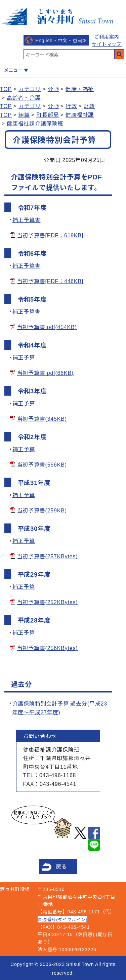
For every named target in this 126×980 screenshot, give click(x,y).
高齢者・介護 (24, 97)
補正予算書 (27, 220)
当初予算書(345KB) (42, 418)
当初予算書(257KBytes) (48, 556)
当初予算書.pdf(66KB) (45, 373)
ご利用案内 (107, 36)
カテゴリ (30, 89)
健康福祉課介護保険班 (35, 123)
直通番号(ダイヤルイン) (62, 919)
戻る (61, 866)
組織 (24, 114)
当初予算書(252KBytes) (48, 602)
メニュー (13, 70)
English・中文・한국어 (61, 40)
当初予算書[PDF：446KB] (50, 281)
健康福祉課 (80, 114)
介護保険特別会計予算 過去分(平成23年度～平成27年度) (60, 708)
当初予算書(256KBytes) (48, 648)
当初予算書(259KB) (42, 510)
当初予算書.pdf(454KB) (47, 327)
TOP (6, 89)
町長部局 (48, 114)
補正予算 (24, 357)
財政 (89, 106)
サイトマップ (107, 44)
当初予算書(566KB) (42, 464)
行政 (71, 106)
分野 (53, 89)
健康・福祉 (80, 89)
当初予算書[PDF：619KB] (50, 235)
